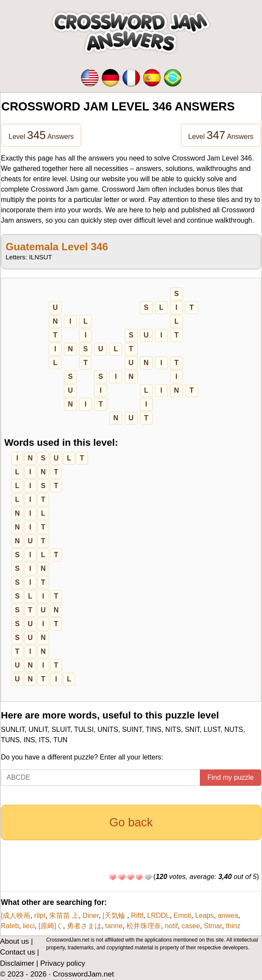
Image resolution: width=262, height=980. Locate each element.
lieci (29, 926)
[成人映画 (16, 915)
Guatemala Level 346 (57, 247)
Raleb (10, 926)
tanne (114, 926)
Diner (90, 915)
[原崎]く (51, 926)
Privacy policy (63, 963)
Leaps (205, 915)
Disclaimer (17, 963)
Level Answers (41, 135)
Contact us (17, 952)
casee (191, 926)
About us (14, 941)
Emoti (182, 915)
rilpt (40, 915)
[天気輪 (115, 915)
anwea (228, 915)
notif (171, 926)
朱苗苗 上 (64, 915)
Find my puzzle (230, 777)
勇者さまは (84, 926)
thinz (233, 926)
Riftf (137, 915)
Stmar (213, 926)
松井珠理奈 (144, 926)
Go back (131, 822)
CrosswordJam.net (83, 974)
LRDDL (158, 915)
